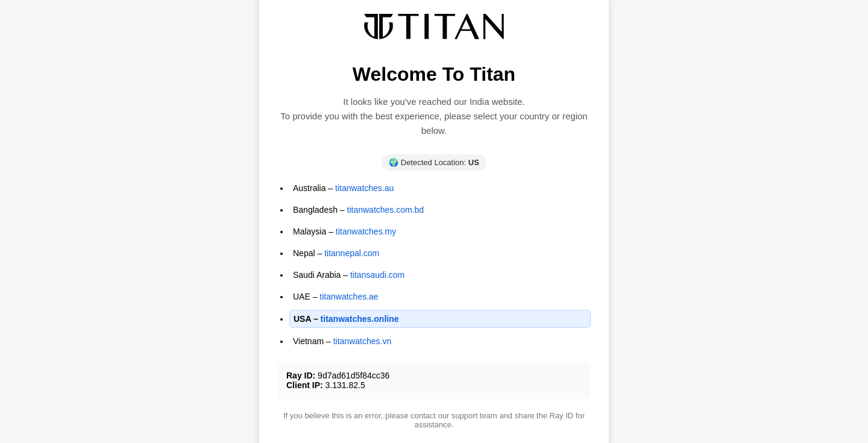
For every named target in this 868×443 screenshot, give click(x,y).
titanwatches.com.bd (386, 210)
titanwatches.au (364, 188)
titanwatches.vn (363, 341)
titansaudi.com (377, 275)
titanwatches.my (366, 231)
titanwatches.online (360, 319)
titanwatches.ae (349, 297)
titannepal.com (352, 253)
